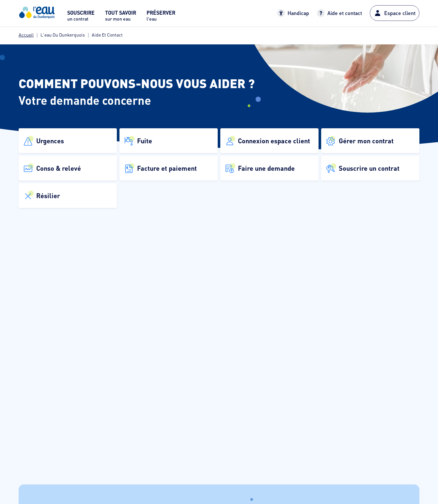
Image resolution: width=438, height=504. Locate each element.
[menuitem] (81, 17)
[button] (68, 141)
